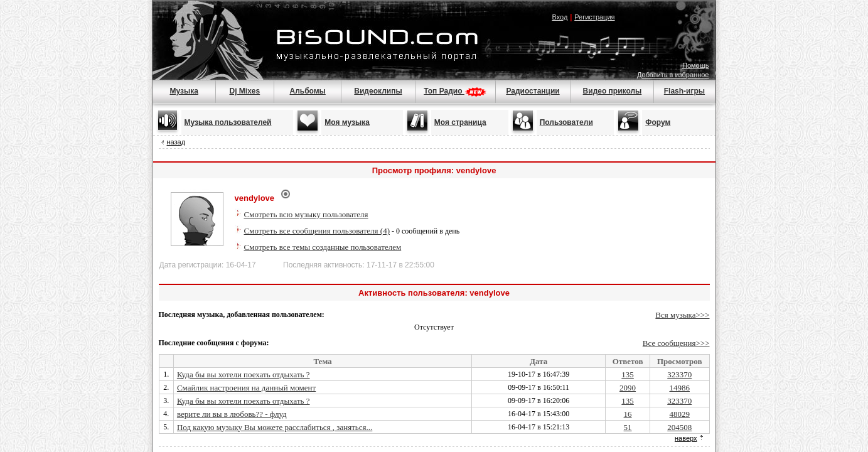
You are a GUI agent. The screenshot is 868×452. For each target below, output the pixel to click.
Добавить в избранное (673, 75)
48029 (679, 414)
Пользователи (566, 122)
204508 (679, 427)
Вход (560, 17)
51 (628, 427)
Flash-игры (684, 91)
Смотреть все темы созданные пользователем (323, 247)
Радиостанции (533, 91)
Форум (658, 122)
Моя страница (460, 122)
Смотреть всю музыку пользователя (306, 214)
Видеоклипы (378, 91)
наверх (686, 438)
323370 (679, 374)
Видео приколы (613, 91)
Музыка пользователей (228, 122)
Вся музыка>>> (682, 315)
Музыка (184, 91)
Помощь (696, 65)
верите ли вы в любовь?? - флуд (232, 414)
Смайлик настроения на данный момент (246, 388)
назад (176, 142)
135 (628, 374)
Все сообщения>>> (676, 343)
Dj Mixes (245, 91)
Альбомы (307, 91)
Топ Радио (455, 91)
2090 (628, 388)
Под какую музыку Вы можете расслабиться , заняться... (275, 427)
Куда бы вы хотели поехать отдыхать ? (244, 374)
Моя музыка (347, 122)
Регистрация (594, 17)
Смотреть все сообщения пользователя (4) (317, 231)
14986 (679, 388)
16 (628, 414)
